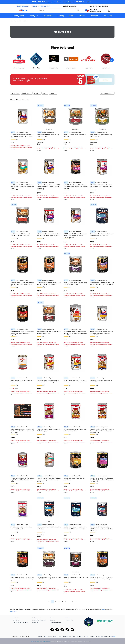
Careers (52, 620)
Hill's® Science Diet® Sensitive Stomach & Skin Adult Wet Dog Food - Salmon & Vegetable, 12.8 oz (75, 235)
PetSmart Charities (56, 622)
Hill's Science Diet (19, 68)
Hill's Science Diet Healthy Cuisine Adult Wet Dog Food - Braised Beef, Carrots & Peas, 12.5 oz (23, 480)
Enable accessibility (23, 6)
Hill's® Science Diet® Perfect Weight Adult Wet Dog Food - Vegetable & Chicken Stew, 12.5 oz (22, 187)
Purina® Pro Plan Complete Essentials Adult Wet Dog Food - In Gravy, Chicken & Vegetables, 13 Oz (49, 284)
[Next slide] (112, 60)
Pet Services (17, 618)
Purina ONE (106, 68)
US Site (68, 618)
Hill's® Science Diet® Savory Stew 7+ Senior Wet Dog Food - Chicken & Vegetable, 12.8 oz (75, 382)
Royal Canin (88, 68)
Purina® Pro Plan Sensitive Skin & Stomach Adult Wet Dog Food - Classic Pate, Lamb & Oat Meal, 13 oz (102, 480)
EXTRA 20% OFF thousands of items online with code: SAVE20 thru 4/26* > (62, 2)
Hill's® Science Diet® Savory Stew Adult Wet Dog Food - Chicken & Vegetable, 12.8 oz (49, 382)
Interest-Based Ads (68, 637)
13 (72, 601)
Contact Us (35, 622)
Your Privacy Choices (108, 637)
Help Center (16, 620)
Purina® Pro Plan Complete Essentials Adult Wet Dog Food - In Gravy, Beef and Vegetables (22, 333)
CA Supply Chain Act (81, 637)
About (52, 618)
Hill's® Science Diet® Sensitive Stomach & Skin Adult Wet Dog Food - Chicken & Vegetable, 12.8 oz (102, 333)
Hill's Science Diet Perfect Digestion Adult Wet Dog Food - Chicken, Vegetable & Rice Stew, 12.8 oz (75, 333)
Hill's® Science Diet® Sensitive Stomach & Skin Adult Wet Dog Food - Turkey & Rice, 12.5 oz (22, 136)
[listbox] (62, 60)
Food (17, 21)
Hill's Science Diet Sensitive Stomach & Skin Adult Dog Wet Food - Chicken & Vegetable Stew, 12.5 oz (49, 187)
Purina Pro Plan (54, 68)
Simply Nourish (71, 68)
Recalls (40, 637)
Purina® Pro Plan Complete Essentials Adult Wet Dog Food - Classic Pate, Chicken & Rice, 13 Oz (22, 284)
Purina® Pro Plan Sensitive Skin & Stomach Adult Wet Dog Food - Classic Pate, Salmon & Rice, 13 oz (76, 187)
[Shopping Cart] (111, 11)
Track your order (45, 6)
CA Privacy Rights (94, 637)
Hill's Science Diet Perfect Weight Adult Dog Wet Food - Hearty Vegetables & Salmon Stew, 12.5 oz (49, 480)
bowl (103, 609)
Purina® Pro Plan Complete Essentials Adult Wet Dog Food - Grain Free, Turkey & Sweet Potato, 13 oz (102, 284)
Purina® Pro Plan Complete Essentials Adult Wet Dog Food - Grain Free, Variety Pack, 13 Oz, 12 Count (22, 431)
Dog (12, 21)
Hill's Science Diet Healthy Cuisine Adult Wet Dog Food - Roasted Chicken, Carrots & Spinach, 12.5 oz (102, 431)
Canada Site (69, 620)
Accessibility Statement (39, 620)
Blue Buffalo (36, 68)
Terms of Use (48, 637)
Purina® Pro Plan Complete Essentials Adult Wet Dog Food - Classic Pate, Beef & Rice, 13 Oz (22, 579)
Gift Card (34, 6)
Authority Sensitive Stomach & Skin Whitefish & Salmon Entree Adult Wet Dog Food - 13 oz (101, 529)
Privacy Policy (57, 637)
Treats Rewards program (20, 622)
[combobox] (59, 10)
